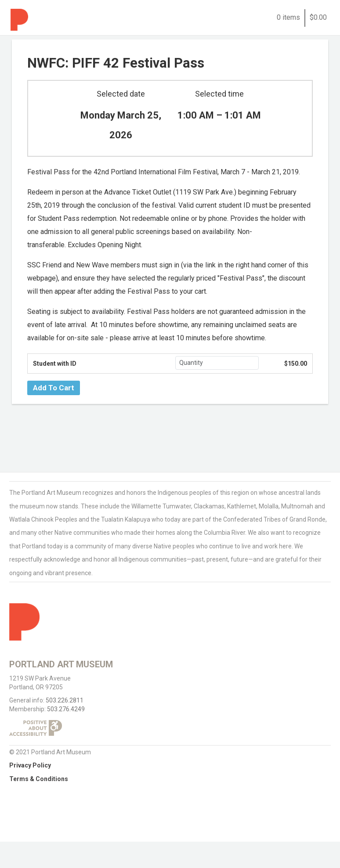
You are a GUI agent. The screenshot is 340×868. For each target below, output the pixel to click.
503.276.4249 (66, 709)
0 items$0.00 (302, 17)
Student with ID (55, 364)
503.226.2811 (65, 700)
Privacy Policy (30, 765)
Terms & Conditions (39, 779)
